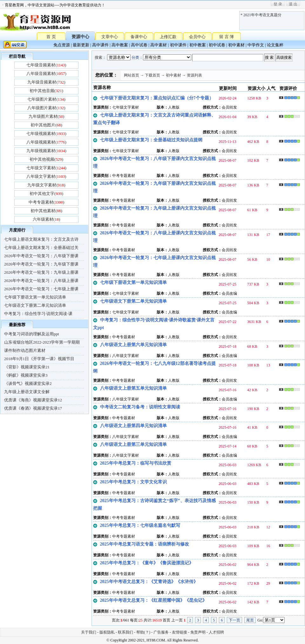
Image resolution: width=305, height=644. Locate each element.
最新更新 (81, 45)
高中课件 (100, 45)
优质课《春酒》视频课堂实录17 (33, 408)
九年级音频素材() (46, 82)
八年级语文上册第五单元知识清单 (133, 388)
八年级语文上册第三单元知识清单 (133, 444)
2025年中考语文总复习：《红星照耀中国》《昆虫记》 (153, 600)
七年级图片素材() (46, 99)
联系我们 (125, 632)
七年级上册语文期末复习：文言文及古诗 (41, 239)
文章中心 (110, 37)
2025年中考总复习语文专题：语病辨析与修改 (145, 544)
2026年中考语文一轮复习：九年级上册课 (41, 272)
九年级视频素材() (46, 151)
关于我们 (89, 632)
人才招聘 (216, 632)
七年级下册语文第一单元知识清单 (35, 297)
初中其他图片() (46, 125)
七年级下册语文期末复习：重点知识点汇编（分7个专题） (157, 98)
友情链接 (180, 632)
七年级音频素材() (46, 65)
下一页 (234, 620)
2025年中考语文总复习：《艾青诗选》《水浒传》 (149, 582)
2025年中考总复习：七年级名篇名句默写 (140, 525)
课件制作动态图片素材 (25, 350)
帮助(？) (143, 632)
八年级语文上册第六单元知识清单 (133, 345)
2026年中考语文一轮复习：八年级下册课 (41, 256)
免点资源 (62, 45)
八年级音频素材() (46, 74)
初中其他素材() (46, 211)
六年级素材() (47, 219)
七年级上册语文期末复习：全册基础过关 (41, 248)
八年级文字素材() (46, 176)
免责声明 (198, 632)
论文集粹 (275, 45)
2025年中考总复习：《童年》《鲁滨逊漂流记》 (147, 563)
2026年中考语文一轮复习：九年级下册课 (41, 264)
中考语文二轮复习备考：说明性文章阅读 (140, 407)
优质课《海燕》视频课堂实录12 (33, 400)
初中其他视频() (46, 159)
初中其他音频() (46, 91)
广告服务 (161, 632)
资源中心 (80, 37)
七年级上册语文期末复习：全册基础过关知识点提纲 (151, 140)
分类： (137, 57)
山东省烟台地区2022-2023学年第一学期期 (42, 342)
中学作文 (256, 45)
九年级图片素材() (47, 116)
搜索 (98, 57)
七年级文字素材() (46, 168)
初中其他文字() (46, 194)
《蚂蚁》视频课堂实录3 (26, 375)
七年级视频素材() (46, 134)
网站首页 (132, 75)
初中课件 (178, 45)
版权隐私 (107, 632)
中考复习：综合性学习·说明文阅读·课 (38, 314)
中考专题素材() (47, 202)
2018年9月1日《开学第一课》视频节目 (39, 359)
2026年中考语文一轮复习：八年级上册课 (41, 281)
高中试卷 (139, 45)
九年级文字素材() (46, 185)
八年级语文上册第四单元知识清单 (133, 426)
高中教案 (120, 45)
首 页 (51, 36)
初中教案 (198, 45)
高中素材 (159, 45)
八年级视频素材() (46, 142)
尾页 (250, 620)
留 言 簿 (227, 37)
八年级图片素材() (46, 108)
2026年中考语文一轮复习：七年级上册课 (41, 289)
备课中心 (139, 37)
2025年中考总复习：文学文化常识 (133, 482)
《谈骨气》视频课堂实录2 (28, 383)
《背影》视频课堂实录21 (27, 367)
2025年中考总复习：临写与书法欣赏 (136, 463)
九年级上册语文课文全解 (27, 392)
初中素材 (236, 45)
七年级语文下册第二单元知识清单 (35, 305)
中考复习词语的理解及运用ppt (32, 334)
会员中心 (197, 37)
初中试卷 (217, 45)
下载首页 (152, 75)
